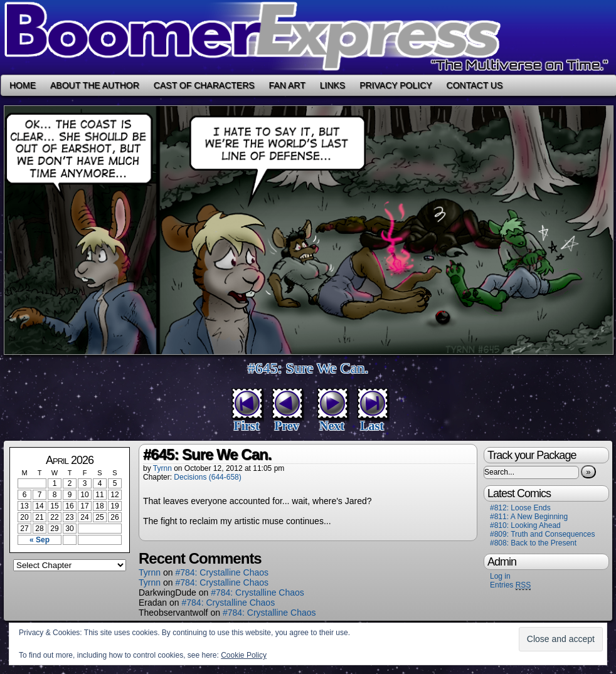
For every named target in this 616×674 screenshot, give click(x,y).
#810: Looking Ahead (525, 525)
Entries (510, 585)
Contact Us (475, 85)
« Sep (40, 540)
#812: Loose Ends (520, 508)
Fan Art (287, 85)
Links (332, 85)
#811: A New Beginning (529, 517)
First (246, 426)
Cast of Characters (204, 85)
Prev (287, 426)
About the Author (95, 85)
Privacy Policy (396, 85)
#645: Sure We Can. (308, 368)
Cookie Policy (244, 655)
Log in (500, 576)
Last (372, 426)
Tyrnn (162, 468)
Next (332, 426)
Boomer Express (308, 37)
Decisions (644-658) (207, 477)
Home (23, 85)
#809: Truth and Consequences (542, 534)
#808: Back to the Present (533, 543)
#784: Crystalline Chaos (222, 572)
